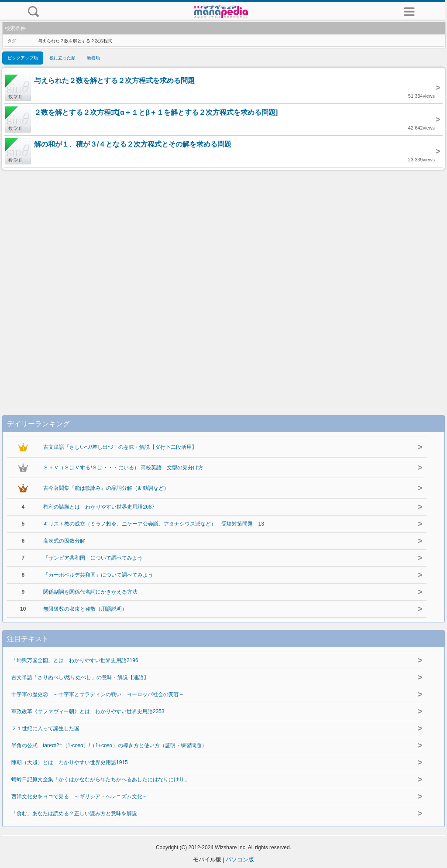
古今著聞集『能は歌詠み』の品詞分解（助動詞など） (106, 488)
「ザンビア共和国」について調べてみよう (93, 558)
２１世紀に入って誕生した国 (45, 728)
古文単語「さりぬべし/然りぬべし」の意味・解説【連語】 (80, 677)
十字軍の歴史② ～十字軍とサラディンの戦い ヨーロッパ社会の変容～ (98, 694)
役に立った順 (62, 58)
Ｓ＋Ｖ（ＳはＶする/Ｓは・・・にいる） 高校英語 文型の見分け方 (123, 468)
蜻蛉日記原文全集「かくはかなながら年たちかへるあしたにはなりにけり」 (100, 779)
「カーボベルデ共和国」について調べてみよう (98, 575)
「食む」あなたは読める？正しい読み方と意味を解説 (74, 813)
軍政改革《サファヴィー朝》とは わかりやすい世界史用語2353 (88, 711)
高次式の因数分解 (64, 541)
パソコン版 (240, 859)
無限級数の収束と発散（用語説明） (85, 609)
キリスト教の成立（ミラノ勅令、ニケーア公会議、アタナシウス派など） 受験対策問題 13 (153, 524)
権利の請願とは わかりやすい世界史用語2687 (99, 507)
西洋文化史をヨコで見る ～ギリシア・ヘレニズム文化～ (79, 796)
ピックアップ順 (23, 58)
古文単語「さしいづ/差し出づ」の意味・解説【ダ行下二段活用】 (120, 447)
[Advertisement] (223, 284)
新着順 (93, 58)
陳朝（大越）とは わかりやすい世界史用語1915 (70, 762)
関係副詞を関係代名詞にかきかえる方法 (90, 592)
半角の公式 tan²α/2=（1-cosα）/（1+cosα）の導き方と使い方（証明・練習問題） (109, 745)
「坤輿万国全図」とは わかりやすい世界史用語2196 (75, 660)
